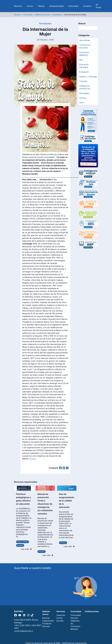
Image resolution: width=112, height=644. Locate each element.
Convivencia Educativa (85, 46)
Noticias (83, 98)
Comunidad (73, 6)
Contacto (87, 6)
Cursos (30, 6)
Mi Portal (98, 6)
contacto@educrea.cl (24, 631)
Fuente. (33, 459)
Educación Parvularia (84, 66)
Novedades (20, 545)
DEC (81, 60)
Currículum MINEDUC (84, 54)
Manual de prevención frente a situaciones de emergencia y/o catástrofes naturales (45, 504)
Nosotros (18, 6)
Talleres (41, 6)
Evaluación (84, 72)
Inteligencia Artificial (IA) (85, 87)
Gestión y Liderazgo (23, 542)
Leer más (26, 549)
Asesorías (61, 615)
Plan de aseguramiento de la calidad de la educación (67, 501)
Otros (82, 103)
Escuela (60, 621)
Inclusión (83, 81)
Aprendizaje (85, 40)
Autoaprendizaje (56, 6)
